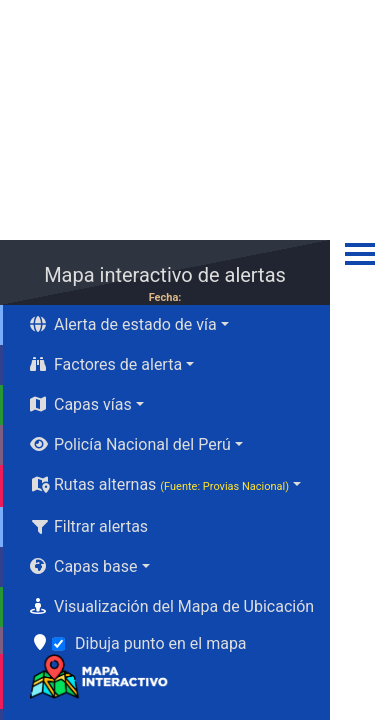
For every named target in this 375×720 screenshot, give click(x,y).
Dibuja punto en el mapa (161, 643)
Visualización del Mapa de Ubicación (172, 606)
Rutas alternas (159, 484)
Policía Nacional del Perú (130, 444)
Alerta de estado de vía (123, 324)
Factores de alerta (106, 364)
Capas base (83, 566)
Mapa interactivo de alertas (165, 275)
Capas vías (81, 404)
